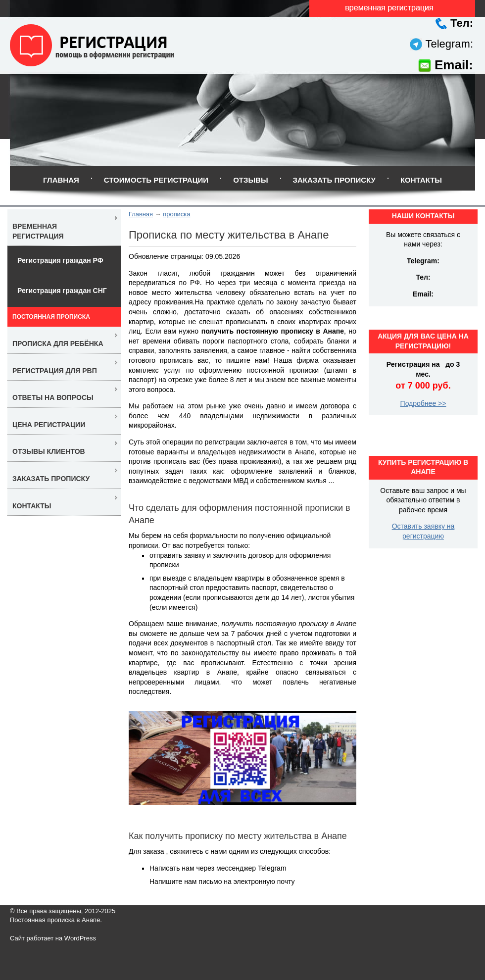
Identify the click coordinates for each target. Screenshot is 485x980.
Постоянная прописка (51, 317)
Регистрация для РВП (55, 371)
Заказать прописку (334, 180)
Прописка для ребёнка (58, 343)
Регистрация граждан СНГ (62, 291)
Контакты (421, 180)
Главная (61, 180)
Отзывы (250, 180)
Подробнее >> (423, 403)
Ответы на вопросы (53, 397)
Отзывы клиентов (49, 451)
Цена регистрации (49, 425)
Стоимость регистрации (156, 180)
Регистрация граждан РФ (60, 260)
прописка (176, 214)
